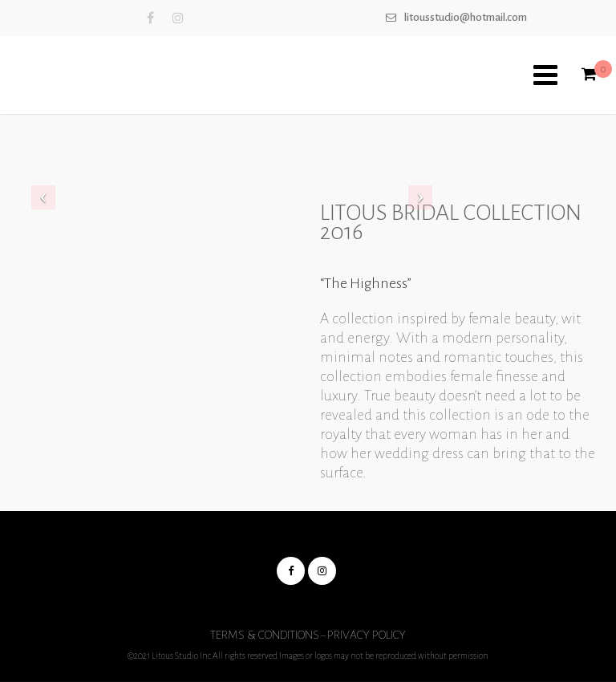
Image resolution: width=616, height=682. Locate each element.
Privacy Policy (367, 635)
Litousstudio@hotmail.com (466, 17)
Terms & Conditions (265, 635)
